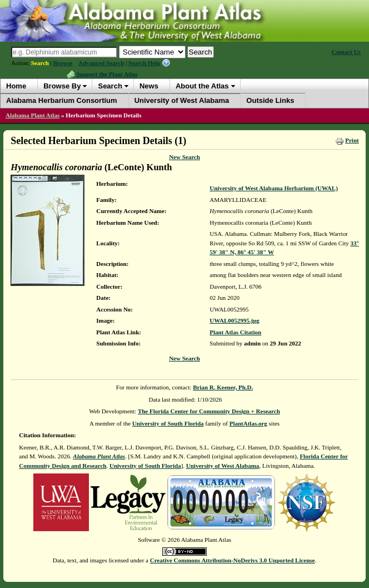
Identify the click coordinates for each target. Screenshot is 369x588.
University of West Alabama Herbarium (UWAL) (273, 188)
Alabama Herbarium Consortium (62, 100)
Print (352, 140)
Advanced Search (101, 63)
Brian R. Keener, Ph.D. (223, 387)
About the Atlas (202, 86)
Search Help (144, 63)
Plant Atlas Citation (235, 332)
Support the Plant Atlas (107, 74)
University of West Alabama (182, 100)
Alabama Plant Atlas (33, 115)
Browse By (62, 86)
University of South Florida (168, 423)
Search (40, 63)
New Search (184, 157)
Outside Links (270, 100)
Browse (63, 63)
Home (16, 86)
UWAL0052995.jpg (235, 320)
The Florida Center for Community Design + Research (209, 411)
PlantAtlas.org (248, 423)
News (149, 86)
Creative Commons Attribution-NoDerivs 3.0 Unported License (233, 560)
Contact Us (346, 52)
